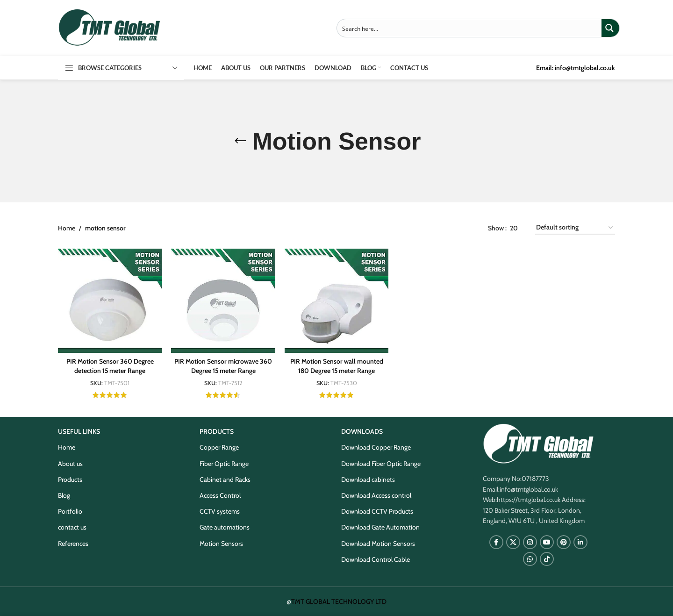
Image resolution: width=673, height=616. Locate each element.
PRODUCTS (217, 431)
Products (70, 479)
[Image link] (538, 443)
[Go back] (240, 141)
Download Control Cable (376, 559)
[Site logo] (109, 27)
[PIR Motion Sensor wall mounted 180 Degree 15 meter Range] (336, 301)
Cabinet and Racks (225, 479)
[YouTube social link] (547, 542)
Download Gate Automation (380, 527)
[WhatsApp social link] (530, 559)
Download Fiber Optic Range (381, 463)
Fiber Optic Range (224, 463)
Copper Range (219, 447)
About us (70, 463)
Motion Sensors (221, 543)
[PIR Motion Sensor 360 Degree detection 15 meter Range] (110, 301)
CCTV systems (220, 511)
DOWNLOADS (362, 431)
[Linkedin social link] (580, 542)
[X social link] (513, 542)
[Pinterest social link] (564, 542)
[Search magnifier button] (610, 28)
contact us (72, 527)
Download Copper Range (376, 447)
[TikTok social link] (547, 559)
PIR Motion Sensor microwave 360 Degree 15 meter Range (223, 366)
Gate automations (225, 527)
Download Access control (376, 495)
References (73, 543)
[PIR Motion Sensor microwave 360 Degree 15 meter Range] (223, 301)
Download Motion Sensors (378, 543)
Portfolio (70, 511)
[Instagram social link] (530, 542)
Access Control (220, 495)
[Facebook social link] (496, 542)
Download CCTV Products (377, 511)
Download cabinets (368, 479)
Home (67, 228)
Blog (64, 495)
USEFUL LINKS (79, 431)
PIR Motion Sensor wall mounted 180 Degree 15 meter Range (336, 366)
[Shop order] (575, 228)
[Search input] (470, 28)
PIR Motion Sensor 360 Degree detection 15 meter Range (110, 366)
